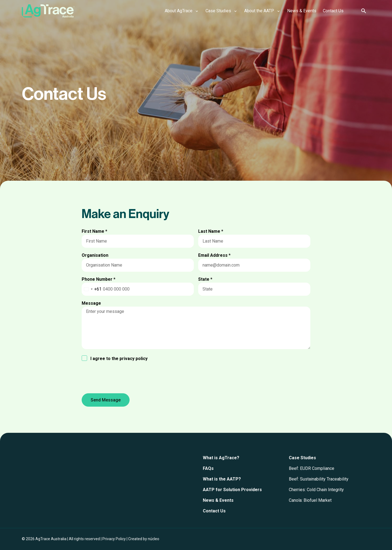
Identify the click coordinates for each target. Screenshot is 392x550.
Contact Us (214, 511)
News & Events (218, 500)
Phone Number (99, 279)
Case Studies (302, 458)
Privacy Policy (114, 539)
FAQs (208, 468)
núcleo (154, 539)
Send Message (106, 400)
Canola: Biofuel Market (310, 500)
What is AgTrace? (221, 458)
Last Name (211, 231)
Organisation (95, 255)
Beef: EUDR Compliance (312, 468)
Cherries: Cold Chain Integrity (316, 490)
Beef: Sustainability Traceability (319, 479)
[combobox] (92, 289)
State (205, 279)
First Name (94, 231)
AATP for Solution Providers (232, 490)
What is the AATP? (222, 479)
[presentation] (123, 378)
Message (91, 303)
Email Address (214, 255)
